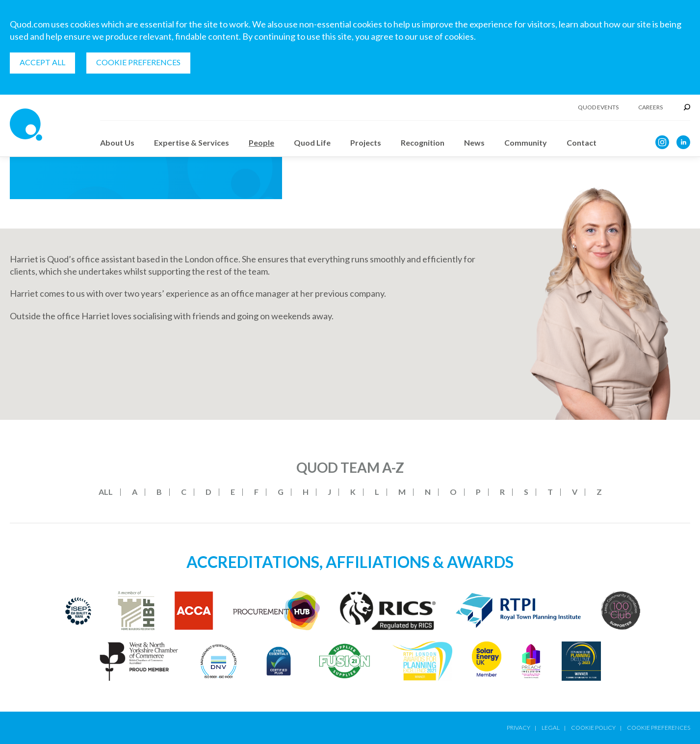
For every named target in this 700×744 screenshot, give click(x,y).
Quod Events (598, 107)
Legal (551, 728)
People (261, 142)
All (106, 492)
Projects (366, 142)
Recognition (423, 142)
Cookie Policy (593, 728)
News (474, 142)
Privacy (519, 728)
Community (526, 142)
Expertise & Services (192, 142)
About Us (117, 142)
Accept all (42, 62)
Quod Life (312, 142)
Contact (582, 142)
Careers (650, 107)
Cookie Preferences (138, 62)
